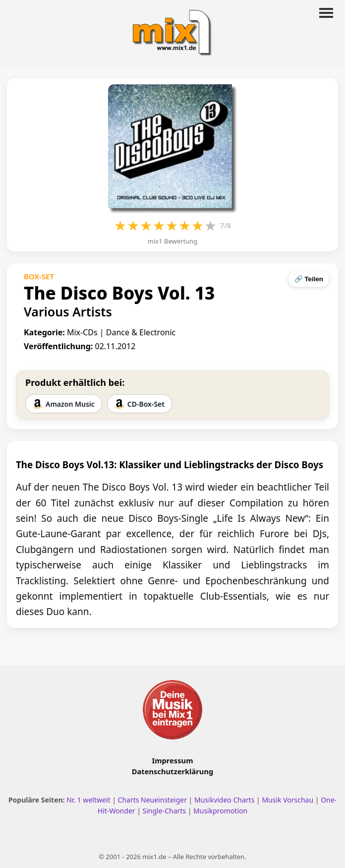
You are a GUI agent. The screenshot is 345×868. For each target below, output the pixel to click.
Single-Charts (164, 811)
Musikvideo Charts (224, 800)
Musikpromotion (220, 811)
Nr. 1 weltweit (88, 800)
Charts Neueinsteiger (152, 800)
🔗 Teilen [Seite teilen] (309, 279)
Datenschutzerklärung (172, 771)
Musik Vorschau (287, 800)
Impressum (173, 760)
